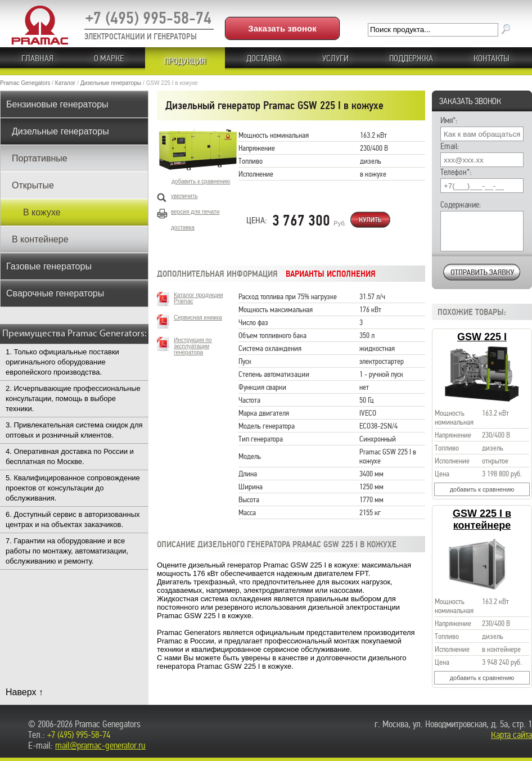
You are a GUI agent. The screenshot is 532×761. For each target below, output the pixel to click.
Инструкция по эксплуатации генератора (193, 346)
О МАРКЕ (109, 58)
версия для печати (195, 212)
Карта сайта (511, 735)
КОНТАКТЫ (492, 58)
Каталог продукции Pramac (199, 298)
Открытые (33, 185)
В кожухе (42, 212)
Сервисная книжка (198, 318)
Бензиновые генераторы (57, 104)
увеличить (184, 196)
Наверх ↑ (24, 692)
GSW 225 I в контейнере (482, 519)
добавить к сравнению (482, 489)
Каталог (65, 83)
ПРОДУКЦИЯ (185, 61)
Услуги (335, 58)
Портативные (40, 158)
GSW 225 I (482, 337)
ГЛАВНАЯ (37, 58)
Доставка (264, 58)
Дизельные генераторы (111, 83)
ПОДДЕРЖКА (411, 58)
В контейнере (40, 239)
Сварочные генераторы (55, 293)
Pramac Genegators (25, 83)
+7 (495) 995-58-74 (148, 18)
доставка (183, 228)
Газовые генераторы (49, 266)
